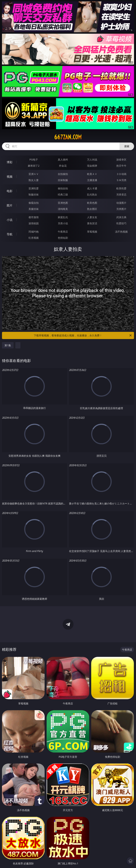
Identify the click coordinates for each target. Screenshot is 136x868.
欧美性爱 (121, 188)
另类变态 (121, 194)
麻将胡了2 (34, 166)
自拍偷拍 (63, 174)
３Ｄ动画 (121, 174)
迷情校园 (34, 223)
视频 (10, 177)
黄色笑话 (92, 223)
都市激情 (34, 217)
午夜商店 (63, 232)
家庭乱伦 (63, 217)
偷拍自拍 (63, 188)
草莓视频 (92, 232)
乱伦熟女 (92, 194)
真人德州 (63, 160)
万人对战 (92, 160)
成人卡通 (92, 188)
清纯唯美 (63, 209)
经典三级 (63, 194)
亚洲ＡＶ (34, 174)
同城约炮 (34, 232)
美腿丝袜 (34, 209)
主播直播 (92, 180)
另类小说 (63, 223)
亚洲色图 (63, 203)
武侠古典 (121, 217)
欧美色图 (92, 203)
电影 (10, 191)
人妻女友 (92, 217)
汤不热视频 (121, 232)
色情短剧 (63, 238)
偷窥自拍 (34, 203)
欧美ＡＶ (92, 174)
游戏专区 (121, 160)
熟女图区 (92, 209)
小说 (10, 220)
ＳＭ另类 (121, 180)
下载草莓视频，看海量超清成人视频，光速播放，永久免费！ (83, 335)
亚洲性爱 (34, 188)
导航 (10, 234)
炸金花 (63, 166)
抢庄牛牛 (121, 166)
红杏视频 (34, 238)
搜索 (127, 146)
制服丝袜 (34, 194)
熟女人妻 (34, 180)
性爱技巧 (121, 223)
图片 (10, 205)
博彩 (10, 162)
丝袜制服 (63, 180)
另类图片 (121, 209)
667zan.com (68, 137)
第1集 (8, 345)
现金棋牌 (92, 166)
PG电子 (34, 160)
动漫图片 (121, 203)
